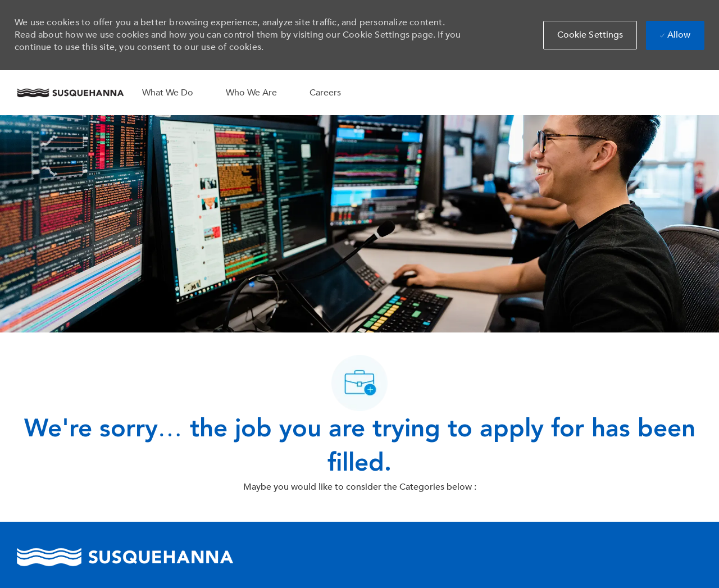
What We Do (168, 93)
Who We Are (251, 93)
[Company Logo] (70, 93)
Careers (325, 93)
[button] (590, 35)
